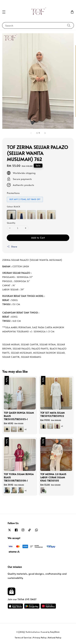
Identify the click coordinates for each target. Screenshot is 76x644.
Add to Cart (38, 238)
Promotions (13, 193)
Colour (13, 207)
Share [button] (12, 247)
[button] (4, 12)
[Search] (69, 25)
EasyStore (55, 632)
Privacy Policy (40, 638)
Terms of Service (23, 638)
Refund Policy (55, 638)
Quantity (11, 223)
